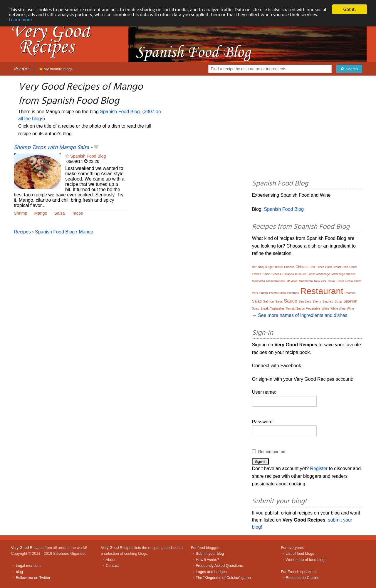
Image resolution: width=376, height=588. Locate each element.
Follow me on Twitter (33, 578)
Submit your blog (210, 553)
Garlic (266, 274)
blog (19, 572)
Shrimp (21, 213)
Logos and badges (211, 572)
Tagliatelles (277, 309)
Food (353, 267)
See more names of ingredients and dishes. (303, 315)
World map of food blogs (306, 560)
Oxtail (332, 281)
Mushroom (306, 281)
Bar (254, 267)
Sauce (291, 301)
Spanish (350, 301)
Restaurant (322, 291)
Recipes (22, 69)
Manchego (323, 274)
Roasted (350, 293)
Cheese (289, 267)
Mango (41, 213)
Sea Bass (305, 301)
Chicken (302, 267)
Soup (338, 301)
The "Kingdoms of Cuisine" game (223, 578)
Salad (257, 301)
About (110, 560)
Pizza (358, 281)
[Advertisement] (307, 128)
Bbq (261, 267)
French (257, 274)
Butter (279, 267)
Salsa (60, 213)
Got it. (349, 9)
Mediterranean (276, 281)
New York (320, 281)
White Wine (338, 309)
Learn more (20, 20)
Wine (350, 308)
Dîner (320, 267)
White (325, 309)
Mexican (292, 281)
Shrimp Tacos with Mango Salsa (51, 148)
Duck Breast (333, 267)
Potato (264, 293)
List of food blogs (300, 553)
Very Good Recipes (27, 548)
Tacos (78, 213)
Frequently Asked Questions (219, 566)
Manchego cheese (343, 274)
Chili (312, 267)
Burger (269, 267)
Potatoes (293, 293)
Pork (255, 293)
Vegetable (313, 308)
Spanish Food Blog (120, 112)
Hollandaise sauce (294, 274)
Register (319, 468)
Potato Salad (277, 293)
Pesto (349, 281)
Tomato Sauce (295, 309)
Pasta (340, 281)
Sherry (317, 301)
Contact (112, 566)
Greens (276, 274)
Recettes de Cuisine (303, 578)
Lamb (311, 274)
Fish (345, 267)
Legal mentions (29, 566)
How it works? (207, 560)
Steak (265, 308)
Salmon (268, 301)
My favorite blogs (56, 69)
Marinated (258, 281)
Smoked (328, 301)
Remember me (272, 452)
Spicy (256, 309)
